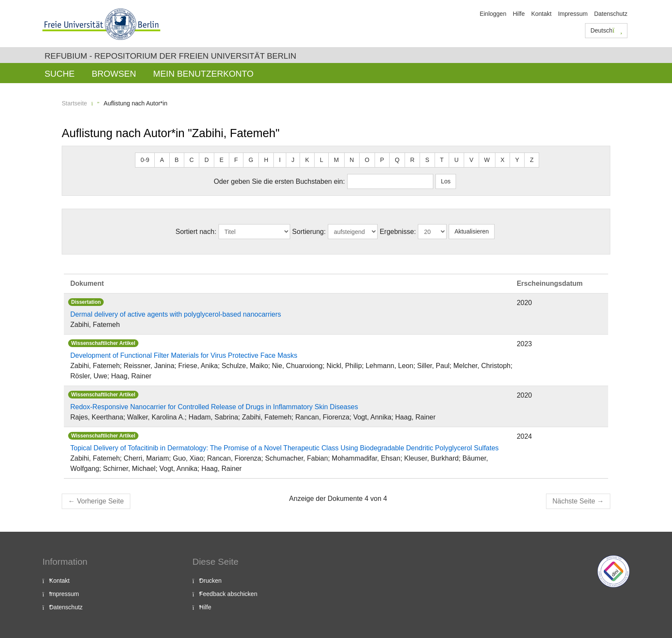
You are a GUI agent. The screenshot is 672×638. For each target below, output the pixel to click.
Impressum (573, 14)
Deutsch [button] (606, 30)
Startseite (74, 103)
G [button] (251, 160)
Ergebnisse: (398, 232)
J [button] (293, 160)
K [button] (307, 160)
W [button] (487, 160)
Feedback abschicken (228, 594)
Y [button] (517, 160)
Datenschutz (611, 14)
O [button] (367, 160)
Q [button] (397, 160)
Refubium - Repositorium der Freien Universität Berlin (170, 56)
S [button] (427, 160)
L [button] (321, 160)
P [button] (382, 160)
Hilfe (519, 14)
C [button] (192, 160)
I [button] (280, 160)
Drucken (210, 581)
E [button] (221, 160)
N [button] (352, 160)
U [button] (456, 160)
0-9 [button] (145, 160)
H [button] (266, 160)
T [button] (442, 160)
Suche (60, 74)
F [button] (236, 160)
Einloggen (493, 14)
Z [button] (532, 160)
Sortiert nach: (196, 232)
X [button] (502, 160)
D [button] (207, 160)
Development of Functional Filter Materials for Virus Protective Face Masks (184, 355)
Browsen (114, 74)
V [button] (471, 160)
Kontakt (541, 14)
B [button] (177, 160)
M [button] (336, 160)
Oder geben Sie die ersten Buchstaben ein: (279, 181)
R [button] (412, 160)
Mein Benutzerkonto (203, 74)
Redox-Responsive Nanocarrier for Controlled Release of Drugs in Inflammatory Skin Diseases (214, 407)
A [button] (162, 160)
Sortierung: (309, 232)
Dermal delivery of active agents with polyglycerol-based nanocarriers (176, 314)
